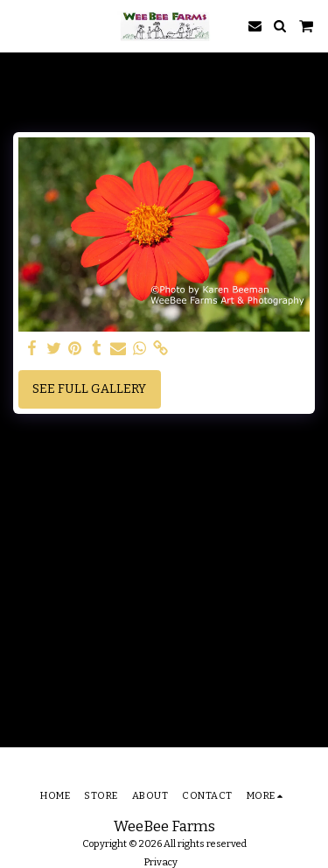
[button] (19, 25)
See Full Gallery (89, 389)
